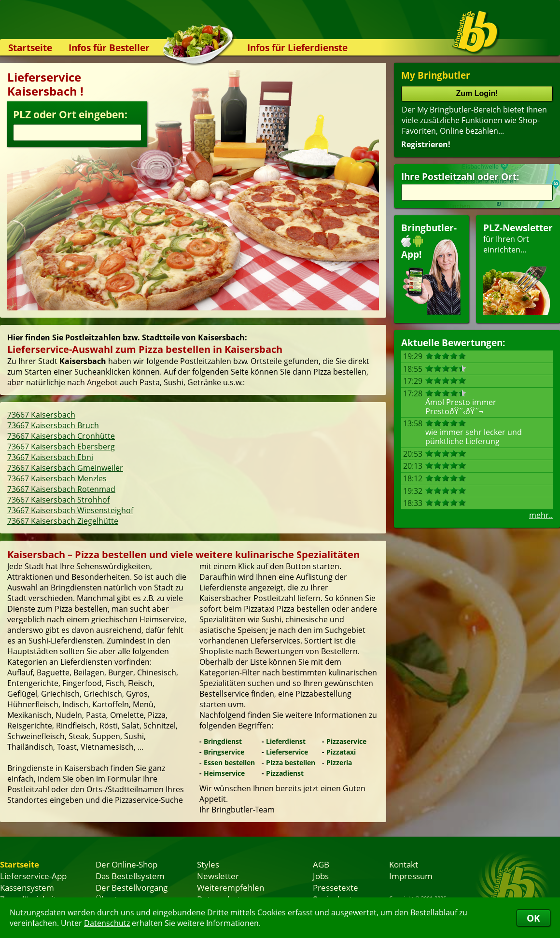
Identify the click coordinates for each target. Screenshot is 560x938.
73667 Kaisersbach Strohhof (58, 500)
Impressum (411, 876)
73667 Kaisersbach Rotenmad (61, 489)
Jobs (321, 876)
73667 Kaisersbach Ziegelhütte (63, 521)
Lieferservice (287, 752)
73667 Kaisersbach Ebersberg (61, 447)
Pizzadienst (285, 773)
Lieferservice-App (33, 876)
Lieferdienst (286, 741)
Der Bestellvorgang (132, 887)
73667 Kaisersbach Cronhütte (61, 436)
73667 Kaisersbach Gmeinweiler (65, 468)
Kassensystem (27, 887)
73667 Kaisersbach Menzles (57, 478)
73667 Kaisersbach (41, 415)
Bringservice (224, 752)
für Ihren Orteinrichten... (518, 268)
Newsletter (218, 876)
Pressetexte (336, 887)
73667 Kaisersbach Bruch (53, 425)
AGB (321, 864)
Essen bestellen (229, 763)
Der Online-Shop (126, 864)
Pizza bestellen (291, 763)
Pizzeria (339, 763)
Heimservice (224, 773)
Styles (208, 864)
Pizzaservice (346, 741)
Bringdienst (223, 741)
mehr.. (541, 515)
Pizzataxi (341, 752)
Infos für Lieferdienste (297, 48)
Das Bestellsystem (130, 876)
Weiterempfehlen (231, 887)
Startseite (30, 48)
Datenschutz (107, 923)
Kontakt (404, 864)
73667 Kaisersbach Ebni (50, 457)
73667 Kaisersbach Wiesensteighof (70, 510)
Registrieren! (426, 144)
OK (533, 918)
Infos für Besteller (109, 48)
